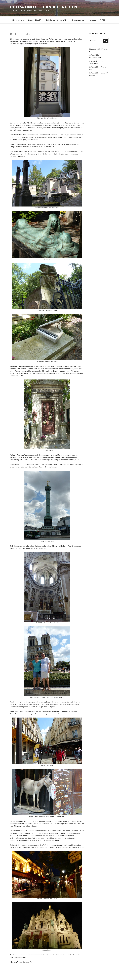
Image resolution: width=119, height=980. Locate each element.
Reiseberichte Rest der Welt (57, 20)
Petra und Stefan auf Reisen (44, 7)
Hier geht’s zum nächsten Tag (21, 962)
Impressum (92, 20)
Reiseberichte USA (35, 20)
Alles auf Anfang (18, 20)
